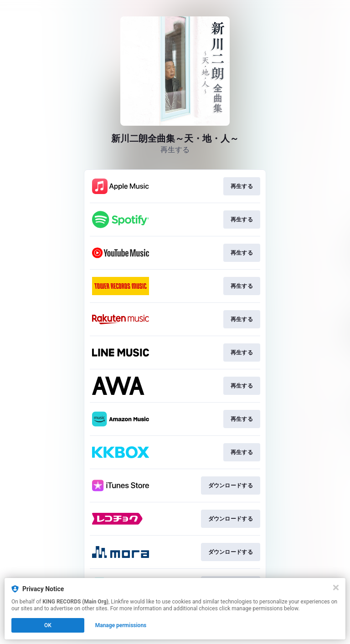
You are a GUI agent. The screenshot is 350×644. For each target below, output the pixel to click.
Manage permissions (121, 625)
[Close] (336, 588)
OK (48, 625)
